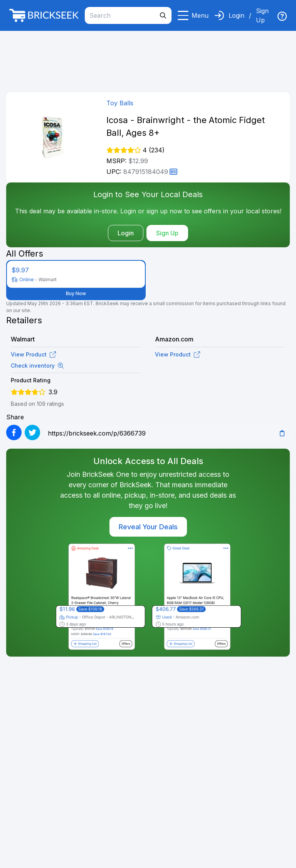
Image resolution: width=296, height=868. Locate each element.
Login (236, 15)
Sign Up (262, 15)
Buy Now (76, 293)
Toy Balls (120, 103)
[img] (282, 16)
